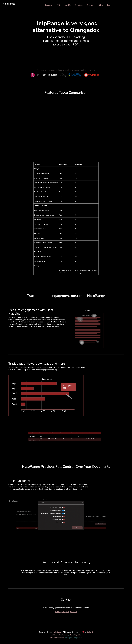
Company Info (75, 635)
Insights (73, 5)
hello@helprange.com (66, 612)
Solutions (84, 5)
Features (54, 5)
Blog (106, 5)
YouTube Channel (57, 638)
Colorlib (90, 632)
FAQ (63, 5)
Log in (115, 5)
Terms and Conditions (60, 635)
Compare (96, 5)
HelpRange (57, 632)
